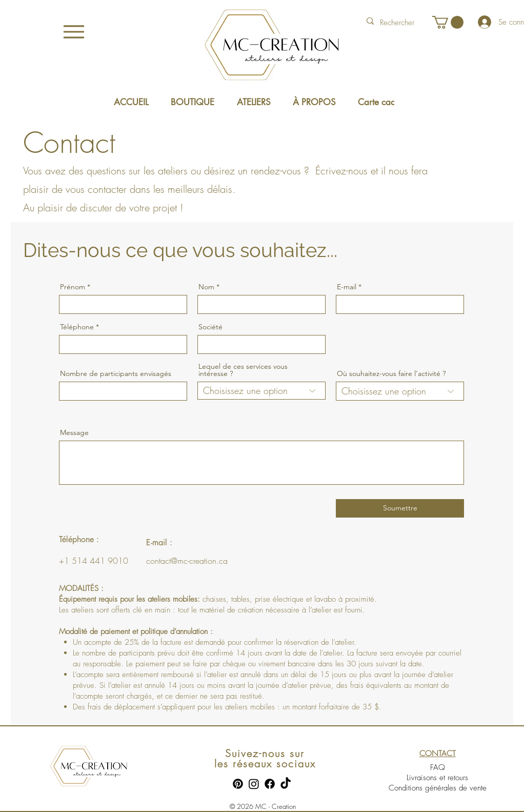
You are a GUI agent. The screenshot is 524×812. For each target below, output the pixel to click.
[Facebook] (270, 784)
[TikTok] (286, 784)
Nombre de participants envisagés (116, 373)
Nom (206, 287)
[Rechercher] (398, 23)
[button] (448, 22)
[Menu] (74, 32)
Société (210, 327)
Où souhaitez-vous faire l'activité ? (391, 373)
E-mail (347, 287)
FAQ (438, 767)
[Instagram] (254, 784)
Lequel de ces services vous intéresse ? (243, 370)
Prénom (73, 287)
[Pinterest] (238, 784)
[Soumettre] (400, 508)
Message (74, 432)
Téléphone (77, 327)
